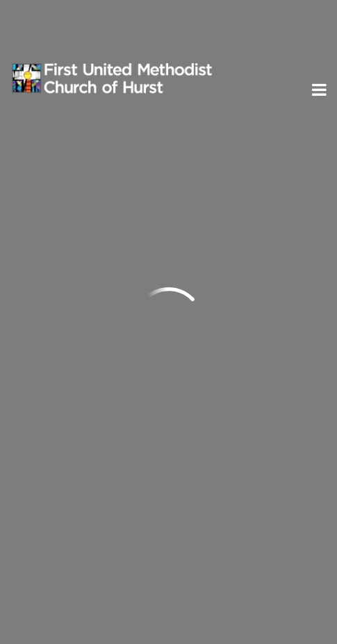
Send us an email (59, 299)
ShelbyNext (168, 629)
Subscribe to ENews (83, 510)
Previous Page (69, 177)
